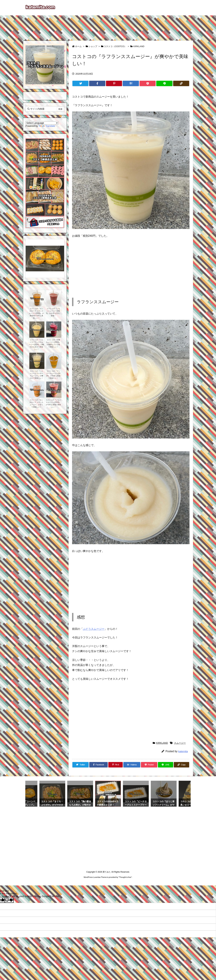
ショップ (93, 46)
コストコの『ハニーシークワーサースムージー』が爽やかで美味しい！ (36, 375)
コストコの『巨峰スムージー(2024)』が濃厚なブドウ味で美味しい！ (53, 343)
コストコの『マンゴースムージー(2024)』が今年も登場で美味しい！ (53, 375)
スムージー (180, 743)
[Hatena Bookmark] (131, 83)
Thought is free (125, 877)
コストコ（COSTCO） (115, 46)
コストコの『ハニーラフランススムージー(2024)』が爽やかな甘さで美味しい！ (36, 345)
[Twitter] (80, 83)
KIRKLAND (139, 46)
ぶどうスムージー (94, 629)
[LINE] (164, 83)
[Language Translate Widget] (42, 123)
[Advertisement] (108, 26)
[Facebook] (97, 83)
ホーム (78, 46)
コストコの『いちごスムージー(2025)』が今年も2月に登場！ (53, 312)
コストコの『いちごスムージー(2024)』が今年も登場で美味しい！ (53, 403)
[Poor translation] (9, 900)
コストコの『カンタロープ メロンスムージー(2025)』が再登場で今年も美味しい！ (36, 313)
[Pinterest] (114, 83)
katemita (183, 751)
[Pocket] (148, 83)
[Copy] (181, 83)
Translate (47, 126)
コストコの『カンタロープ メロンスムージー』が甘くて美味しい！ (36, 403)
